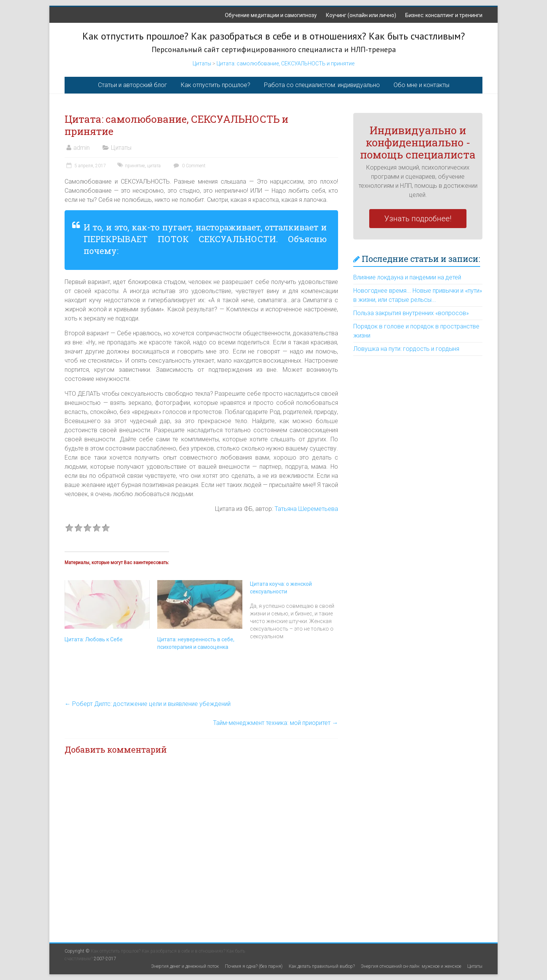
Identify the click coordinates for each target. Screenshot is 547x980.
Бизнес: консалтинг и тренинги (444, 15)
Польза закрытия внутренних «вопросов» (411, 313)
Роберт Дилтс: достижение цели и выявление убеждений (148, 704)
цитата (154, 166)
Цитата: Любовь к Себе (94, 639)
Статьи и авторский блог (133, 85)
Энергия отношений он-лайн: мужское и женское (411, 966)
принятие (135, 166)
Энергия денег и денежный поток (185, 966)
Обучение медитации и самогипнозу (271, 15)
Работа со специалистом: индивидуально (322, 85)
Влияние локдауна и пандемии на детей (407, 277)
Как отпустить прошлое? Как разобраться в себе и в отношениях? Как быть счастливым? (274, 36)
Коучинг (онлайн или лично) (361, 15)
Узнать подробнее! (418, 219)
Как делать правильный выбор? (322, 966)
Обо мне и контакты (421, 85)
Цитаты (202, 63)
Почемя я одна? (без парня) (254, 966)
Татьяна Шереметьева (306, 509)
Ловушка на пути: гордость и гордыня (406, 349)
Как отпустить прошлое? (216, 85)
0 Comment (189, 166)
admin (81, 148)
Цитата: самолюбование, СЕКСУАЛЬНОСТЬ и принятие (285, 63)
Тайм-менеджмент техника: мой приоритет (276, 723)
